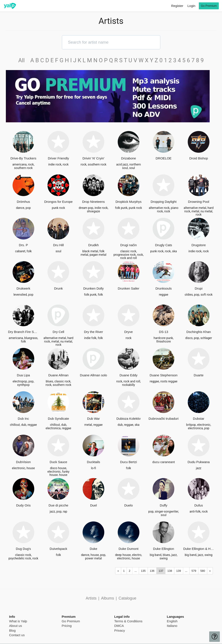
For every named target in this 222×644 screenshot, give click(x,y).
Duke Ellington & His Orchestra (199, 549)
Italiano (172, 626)
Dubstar (199, 419)
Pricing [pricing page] (67, 626)
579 (194, 571)
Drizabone (129, 158)
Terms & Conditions (128, 621)
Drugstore (199, 245)
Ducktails (94, 462)
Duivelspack (58, 549)
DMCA (119, 626)
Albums (108, 598)
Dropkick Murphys (129, 202)
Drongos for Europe (58, 202)
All (24, 60)
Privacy (120, 630)
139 (179, 571)
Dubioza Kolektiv (129, 419)
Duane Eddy (129, 375)
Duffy (164, 505)
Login (191, 6)
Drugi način (129, 245)
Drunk (58, 288)
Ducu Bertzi (129, 462)
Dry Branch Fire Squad (23, 332)
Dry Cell (58, 332)
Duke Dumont (129, 549)
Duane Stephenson (163, 375)
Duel (94, 505)
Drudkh (93, 245)
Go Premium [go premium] (209, 6)
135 (143, 571)
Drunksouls (164, 288)
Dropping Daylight (164, 202)
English (172, 621)
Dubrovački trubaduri (163, 419)
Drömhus (23, 202)
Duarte (199, 375)
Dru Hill (58, 245)
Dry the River (93, 332)
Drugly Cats (163, 245)
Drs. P (23, 245)
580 (203, 571)
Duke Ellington (164, 549)
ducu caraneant (164, 462)
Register (177, 6)
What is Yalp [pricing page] (18, 621)
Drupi (199, 288)
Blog (12, 630)
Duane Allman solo (94, 375)
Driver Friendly (59, 158)
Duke (94, 549)
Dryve (128, 332)
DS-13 (164, 332)
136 (152, 571)
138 (170, 571)
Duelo (128, 505)
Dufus (199, 505)
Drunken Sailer (128, 288)
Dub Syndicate (59, 419)
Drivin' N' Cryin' (94, 158)
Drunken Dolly (93, 288)
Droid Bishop (199, 158)
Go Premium (71, 621)
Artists (91, 598)
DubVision (23, 462)
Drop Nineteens (93, 202)
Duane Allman (58, 375)
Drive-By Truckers (23, 158)
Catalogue (127, 598)
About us (16, 626)
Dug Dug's (23, 549)
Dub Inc (23, 419)
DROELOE (164, 158)
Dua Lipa (23, 375)
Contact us (17, 635)
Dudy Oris (23, 505)
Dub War (94, 419)
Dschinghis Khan (199, 332)
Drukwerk (23, 288)
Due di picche (58, 505)
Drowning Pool (199, 202)
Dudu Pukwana (199, 462)
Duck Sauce (58, 462)
